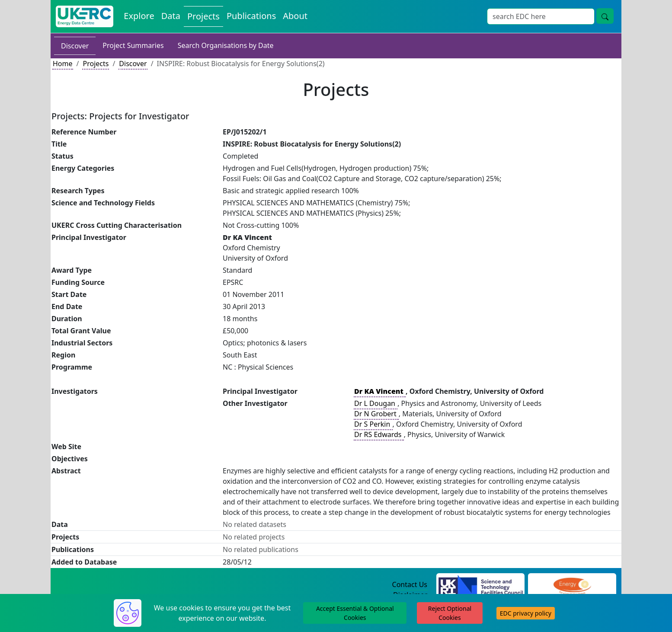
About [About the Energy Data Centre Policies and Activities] (295, 16)
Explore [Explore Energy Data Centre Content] (139, 16)
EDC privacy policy (526, 613)
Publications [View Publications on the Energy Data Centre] (251, 16)
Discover (75, 46)
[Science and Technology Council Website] (481, 585)
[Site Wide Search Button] (605, 16)
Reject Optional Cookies (450, 613)
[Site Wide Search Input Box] (541, 16)
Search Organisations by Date (226, 45)
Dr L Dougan (376, 403)
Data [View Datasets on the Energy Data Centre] (171, 16)
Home (63, 64)
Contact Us (410, 584)
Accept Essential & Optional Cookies (355, 613)
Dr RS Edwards (379, 434)
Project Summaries (133, 45)
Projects (96, 64)
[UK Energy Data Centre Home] (85, 16)
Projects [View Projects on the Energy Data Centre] (203, 16)
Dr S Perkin (373, 424)
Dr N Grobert (376, 414)
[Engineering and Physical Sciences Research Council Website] (572, 585)
